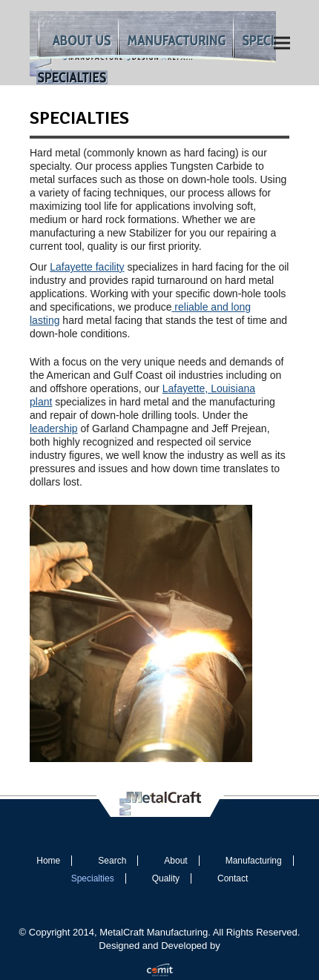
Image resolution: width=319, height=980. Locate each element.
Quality (166, 878)
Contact (233, 878)
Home (48, 861)
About (175, 861)
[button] (282, 43)
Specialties (93, 878)
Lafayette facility (87, 267)
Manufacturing (254, 861)
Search (112, 861)
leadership (54, 428)
